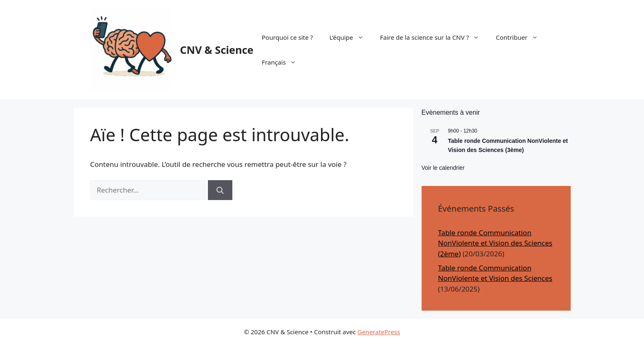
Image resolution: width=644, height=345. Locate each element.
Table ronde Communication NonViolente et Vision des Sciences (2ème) (495, 243)
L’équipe (351, 37)
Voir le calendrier (443, 168)
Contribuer (521, 37)
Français (283, 62)
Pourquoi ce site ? (287, 37)
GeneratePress (379, 332)
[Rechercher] (220, 190)
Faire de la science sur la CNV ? (434, 37)
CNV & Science (217, 50)
